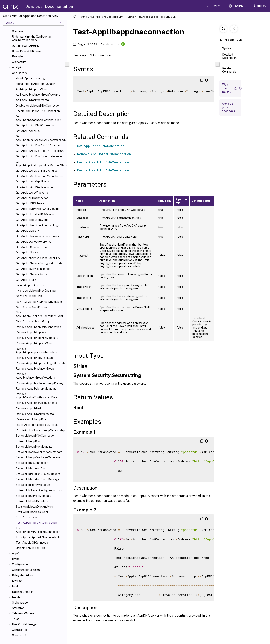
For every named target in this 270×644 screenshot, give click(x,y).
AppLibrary (20, 73)
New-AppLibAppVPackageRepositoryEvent (39, 314)
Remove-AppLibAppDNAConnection (38, 327)
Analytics (18, 67)
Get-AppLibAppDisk (28, 131)
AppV (15, 553)
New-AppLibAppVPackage (33, 307)
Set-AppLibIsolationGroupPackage (38, 479)
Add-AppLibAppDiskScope (32, 89)
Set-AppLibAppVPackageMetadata (38, 457)
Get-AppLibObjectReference (34, 242)
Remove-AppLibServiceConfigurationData (37, 396)
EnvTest (17, 581)
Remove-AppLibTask (29, 408)
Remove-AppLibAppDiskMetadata (37, 338)
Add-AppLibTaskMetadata (32, 100)
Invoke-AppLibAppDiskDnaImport (37, 291)
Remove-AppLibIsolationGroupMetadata (35, 376)
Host (15, 586)
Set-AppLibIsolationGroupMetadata (38, 474)
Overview (18, 31)
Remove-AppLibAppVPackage (35, 358)
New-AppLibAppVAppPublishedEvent (39, 302)
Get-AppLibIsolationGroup (32, 220)
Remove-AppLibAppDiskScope (35, 343)
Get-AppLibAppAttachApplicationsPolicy (38, 118)
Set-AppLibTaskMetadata (32, 501)
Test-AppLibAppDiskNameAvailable (38, 537)
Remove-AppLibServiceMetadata (36, 403)
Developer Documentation (49, 6)
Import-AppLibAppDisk (30, 285)
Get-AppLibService (28, 253)
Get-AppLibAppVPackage (32, 193)
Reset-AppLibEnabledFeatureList (37, 425)
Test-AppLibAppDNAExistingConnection (38, 530)
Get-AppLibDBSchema (30, 203)
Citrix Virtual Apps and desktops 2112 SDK (152, 17)
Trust (15, 619)
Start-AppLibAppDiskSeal (32, 512)
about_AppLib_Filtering (30, 78)
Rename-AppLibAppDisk (31, 419)
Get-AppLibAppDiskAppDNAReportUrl (40, 151)
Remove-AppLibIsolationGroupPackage (40, 383)
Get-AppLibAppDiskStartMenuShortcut (40, 176)
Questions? (19, 635)
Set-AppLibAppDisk (28, 441)
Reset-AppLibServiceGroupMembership (40, 430)
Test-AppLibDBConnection (33, 543)
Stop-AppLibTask (27, 517)
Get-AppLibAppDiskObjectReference (39, 156)
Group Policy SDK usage (27, 51)
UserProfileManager (25, 624)
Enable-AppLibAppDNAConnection (38, 111)
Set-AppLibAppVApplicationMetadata (39, 452)
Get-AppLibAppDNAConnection (36, 125)
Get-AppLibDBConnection (32, 198)
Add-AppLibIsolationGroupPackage (38, 95)
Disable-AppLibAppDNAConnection (38, 106)
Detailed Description (229, 58)
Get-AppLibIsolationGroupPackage (38, 225)
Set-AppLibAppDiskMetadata (34, 447)
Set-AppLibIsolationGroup (32, 468)
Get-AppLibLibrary (27, 231)
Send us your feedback (229, 107)
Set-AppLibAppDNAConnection (36, 436)
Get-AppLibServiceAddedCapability (38, 258)
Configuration (21, 564)
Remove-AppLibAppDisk (31, 332)
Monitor (17, 597)
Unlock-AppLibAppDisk (30, 548)
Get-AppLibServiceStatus (32, 274)
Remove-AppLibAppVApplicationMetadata (36, 350)
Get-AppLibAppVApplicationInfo (36, 187)
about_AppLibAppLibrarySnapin (36, 84)
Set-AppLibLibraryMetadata (33, 485)
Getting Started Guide (26, 46)
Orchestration (21, 603)
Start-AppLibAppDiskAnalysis (34, 507)
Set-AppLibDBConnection (32, 463)
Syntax (229, 48)
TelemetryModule (23, 613)
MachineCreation (23, 592)
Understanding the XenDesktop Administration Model (32, 38)
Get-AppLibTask (26, 280)
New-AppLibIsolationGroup (33, 321)
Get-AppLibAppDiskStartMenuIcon (37, 171)
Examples (18, 57)
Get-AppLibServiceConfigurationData (39, 263)
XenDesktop (20, 630)
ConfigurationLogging (26, 570)
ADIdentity (19, 62)
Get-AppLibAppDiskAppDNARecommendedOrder (41, 138)
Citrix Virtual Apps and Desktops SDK (102, 17)
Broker (16, 559)
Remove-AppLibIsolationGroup (35, 369)
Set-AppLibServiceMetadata (34, 496)
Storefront (19, 608)
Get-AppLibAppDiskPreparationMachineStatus (41, 164)
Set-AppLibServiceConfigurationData (39, 490)
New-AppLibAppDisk (29, 296)
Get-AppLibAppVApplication (33, 182)
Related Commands (229, 72)
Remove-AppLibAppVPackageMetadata (41, 363)
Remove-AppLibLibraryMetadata (36, 389)
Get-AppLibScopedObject (32, 247)
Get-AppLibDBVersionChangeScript (38, 209)
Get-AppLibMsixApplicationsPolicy (37, 236)
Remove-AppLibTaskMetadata (35, 414)
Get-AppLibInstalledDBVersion (35, 214)
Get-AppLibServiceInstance (33, 269)
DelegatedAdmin (23, 575)
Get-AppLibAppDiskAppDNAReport (38, 145)
